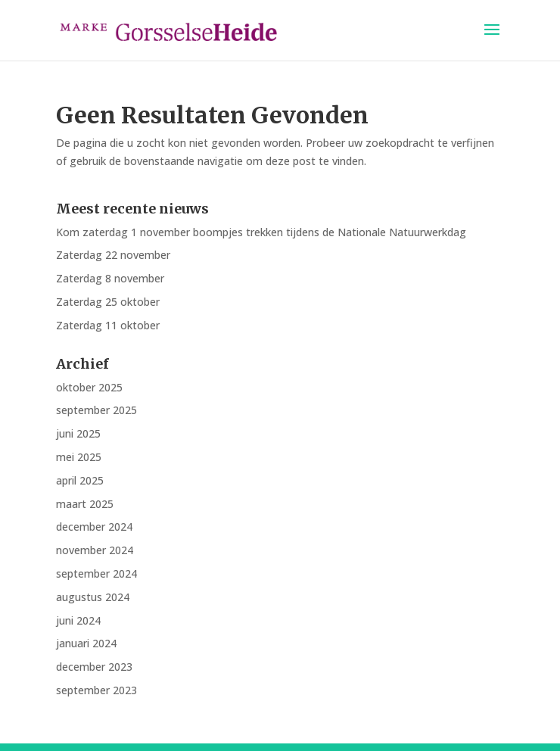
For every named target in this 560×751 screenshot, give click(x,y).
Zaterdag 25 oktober (108, 302)
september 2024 (96, 573)
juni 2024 (78, 620)
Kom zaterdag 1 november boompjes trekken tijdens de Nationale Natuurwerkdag (261, 232)
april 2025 (80, 480)
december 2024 (94, 527)
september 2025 (96, 410)
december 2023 (94, 667)
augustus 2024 (93, 597)
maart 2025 (85, 504)
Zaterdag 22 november (113, 255)
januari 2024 (86, 643)
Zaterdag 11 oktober (108, 325)
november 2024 (95, 550)
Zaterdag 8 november (110, 278)
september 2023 (96, 690)
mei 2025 (79, 457)
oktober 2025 (89, 387)
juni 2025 (78, 433)
